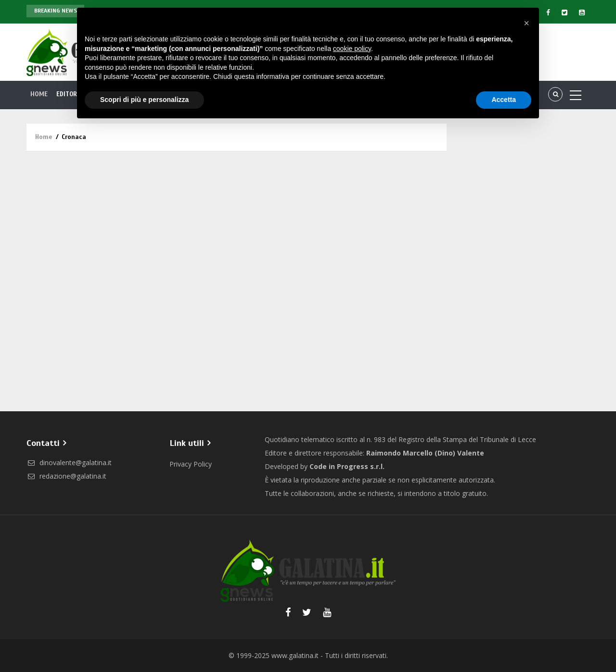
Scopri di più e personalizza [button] (144, 100)
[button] (526, 23)
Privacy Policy (191, 464)
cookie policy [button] (352, 49)
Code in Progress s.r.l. (347, 466)
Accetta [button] (504, 100)
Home (39, 94)
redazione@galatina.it (66, 476)
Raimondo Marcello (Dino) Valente (425, 453)
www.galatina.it (295, 655)
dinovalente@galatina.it (69, 463)
